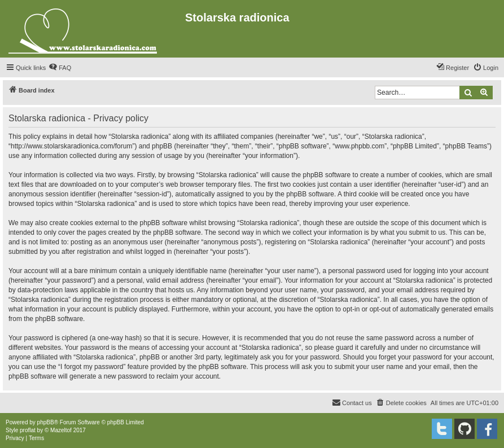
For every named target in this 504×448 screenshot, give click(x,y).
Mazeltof (61, 430)
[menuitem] (60, 68)
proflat (28, 430)
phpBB (46, 422)
